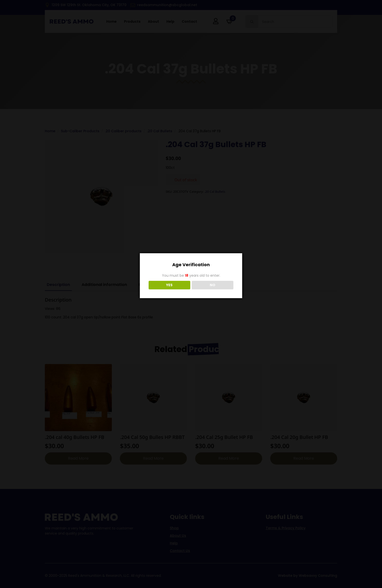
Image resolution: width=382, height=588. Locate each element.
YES (169, 285)
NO (213, 285)
